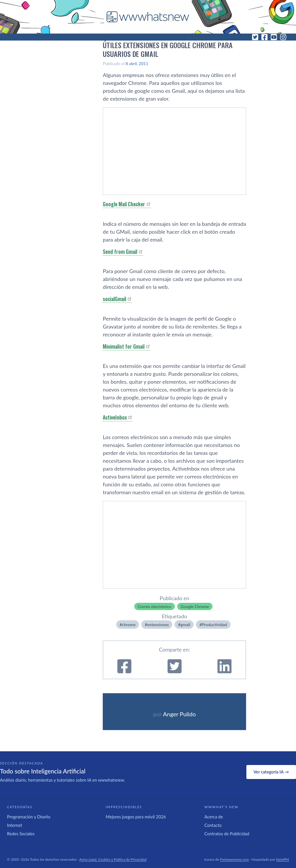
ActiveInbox (115, 417)
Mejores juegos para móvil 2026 (136, 817)
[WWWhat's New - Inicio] (148, 17)
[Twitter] (255, 37)
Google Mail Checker (124, 204)
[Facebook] (264, 37)
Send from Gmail (120, 252)
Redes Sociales (21, 834)
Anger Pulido (179, 714)
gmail (185, 625)
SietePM (283, 859)
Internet (15, 825)
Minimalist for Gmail (124, 346)
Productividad (214, 625)
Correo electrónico (155, 606)
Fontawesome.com (234, 859)
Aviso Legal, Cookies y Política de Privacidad (113, 859)
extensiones (158, 625)
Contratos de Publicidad (227, 834)
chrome (129, 625)
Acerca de (214, 817)
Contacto (213, 825)
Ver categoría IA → (271, 772)
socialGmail (114, 299)
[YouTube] (274, 37)
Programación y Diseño (29, 817)
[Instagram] (283, 37)
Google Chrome (195, 606)
